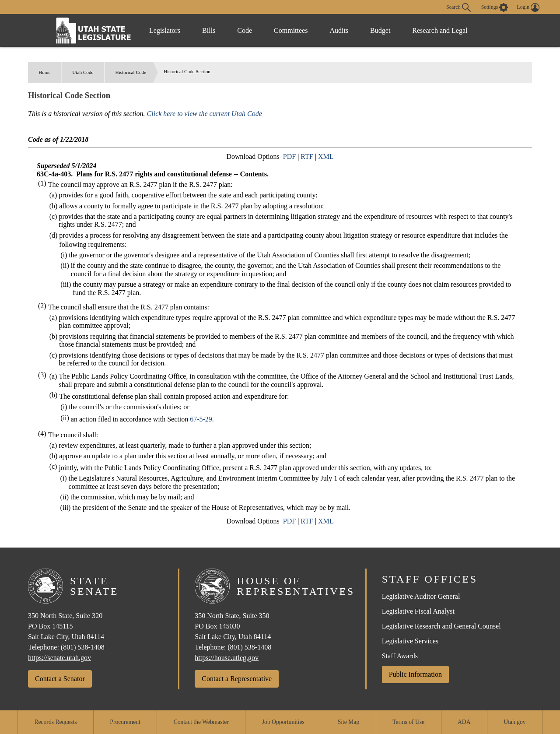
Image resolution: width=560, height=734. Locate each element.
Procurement (125, 722)
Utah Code (83, 72)
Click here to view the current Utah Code (205, 114)
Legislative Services (410, 641)
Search (458, 7)
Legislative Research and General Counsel (441, 626)
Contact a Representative (237, 679)
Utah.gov (514, 722)
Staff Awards (400, 656)
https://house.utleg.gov (227, 658)
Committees (291, 30)
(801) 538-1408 (83, 647)
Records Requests (55, 722)
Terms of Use (408, 722)
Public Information (415, 674)
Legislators (165, 30)
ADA (464, 722)
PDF (289, 156)
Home (44, 72)
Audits (339, 30)
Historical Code (131, 72)
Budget (380, 30)
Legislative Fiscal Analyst (418, 611)
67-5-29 (201, 419)
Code (245, 30)
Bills (209, 30)
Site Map (348, 722)
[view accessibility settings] (495, 7)
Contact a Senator (60, 679)
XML (326, 156)
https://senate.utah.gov (59, 658)
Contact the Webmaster (201, 722)
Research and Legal (440, 30)
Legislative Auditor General (421, 596)
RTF (307, 156)
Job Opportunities (283, 722)
